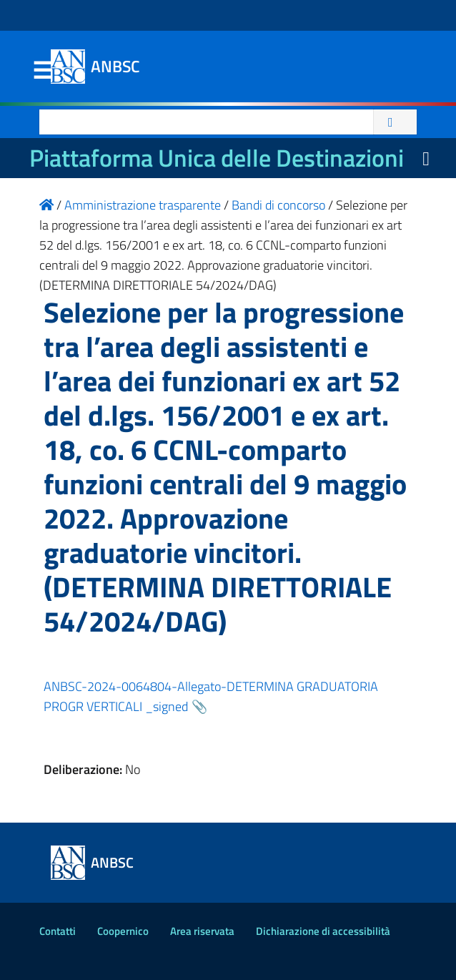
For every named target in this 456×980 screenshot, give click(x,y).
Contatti (58, 931)
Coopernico (123, 931)
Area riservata (202, 931)
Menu (42, 71)
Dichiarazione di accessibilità (323, 931)
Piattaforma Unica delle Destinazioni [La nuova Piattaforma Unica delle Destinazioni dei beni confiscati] (217, 158)
